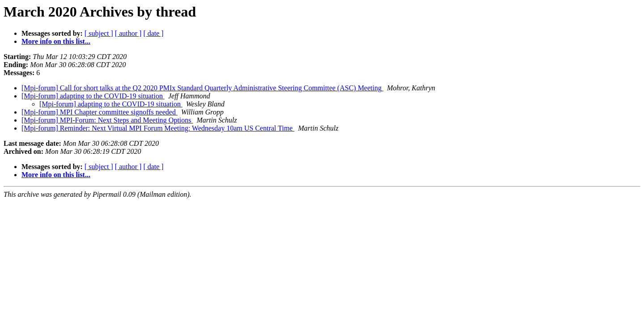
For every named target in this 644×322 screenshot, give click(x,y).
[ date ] (153, 33)
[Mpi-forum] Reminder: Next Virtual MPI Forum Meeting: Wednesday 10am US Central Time (158, 128)
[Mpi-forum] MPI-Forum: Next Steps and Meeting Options (107, 120)
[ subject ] (99, 33)
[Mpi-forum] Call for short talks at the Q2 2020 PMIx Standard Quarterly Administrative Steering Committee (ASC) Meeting (202, 88)
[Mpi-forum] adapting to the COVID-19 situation (93, 96)
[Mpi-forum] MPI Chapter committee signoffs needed (100, 112)
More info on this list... (56, 41)
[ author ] (128, 33)
